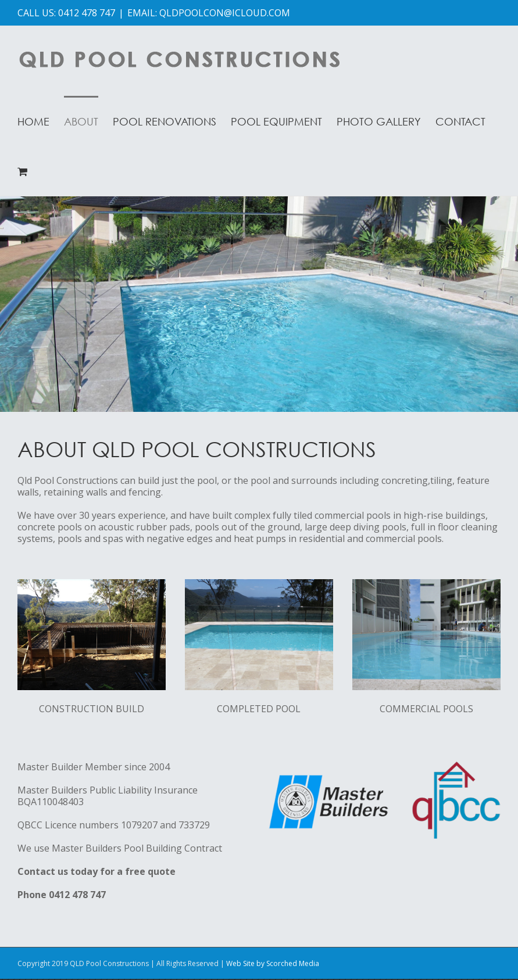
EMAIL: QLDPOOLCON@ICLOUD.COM (209, 13)
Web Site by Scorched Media (273, 963)
